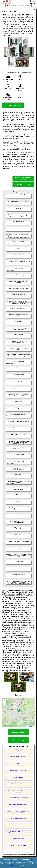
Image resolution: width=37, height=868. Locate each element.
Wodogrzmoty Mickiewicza (18, 757)
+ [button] (5, 701)
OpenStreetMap (31, 726)
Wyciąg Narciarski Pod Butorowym (18, 798)
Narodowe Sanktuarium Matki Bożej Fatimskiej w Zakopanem (18, 792)
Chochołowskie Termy (18, 839)
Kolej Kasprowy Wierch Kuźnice (18, 770)
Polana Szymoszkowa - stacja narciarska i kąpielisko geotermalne (18, 812)
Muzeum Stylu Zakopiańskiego (18, 818)
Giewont (18, 763)
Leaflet (23, 726)
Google (32, 860)
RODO (11, 866)
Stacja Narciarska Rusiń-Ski (18, 846)
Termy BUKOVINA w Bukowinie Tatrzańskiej (18, 832)
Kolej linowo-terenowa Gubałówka (18, 825)
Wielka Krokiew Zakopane (18, 784)
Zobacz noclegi (19, 740)
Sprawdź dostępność (13, 105)
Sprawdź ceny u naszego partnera (23, 179)
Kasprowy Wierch (18, 750)
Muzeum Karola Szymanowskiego (18, 805)
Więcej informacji (23, 185)
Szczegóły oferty (18, 732)
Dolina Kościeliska (18, 777)
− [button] (5, 704)
